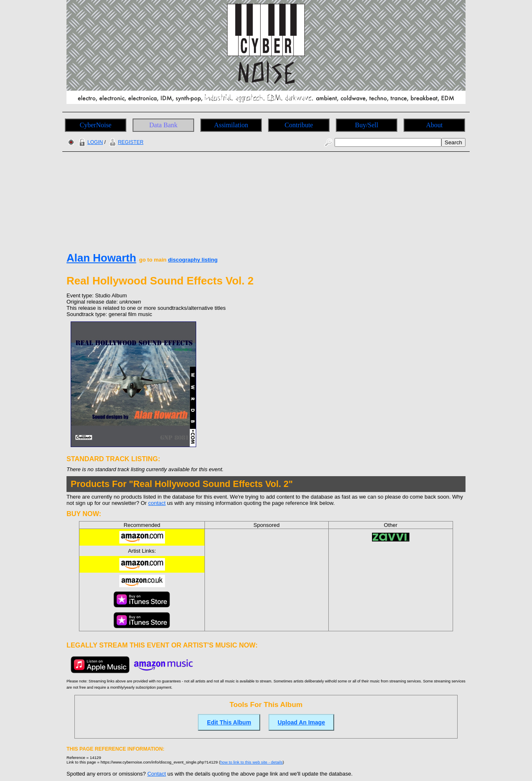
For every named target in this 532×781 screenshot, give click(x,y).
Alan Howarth (101, 258)
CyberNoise (96, 125)
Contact (156, 774)
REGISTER (125, 142)
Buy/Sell (367, 125)
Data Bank (163, 125)
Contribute (299, 125)
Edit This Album (229, 722)
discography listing (193, 260)
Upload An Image (301, 722)
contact (157, 503)
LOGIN (90, 142)
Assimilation (231, 125)
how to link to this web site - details (251, 762)
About (434, 125)
